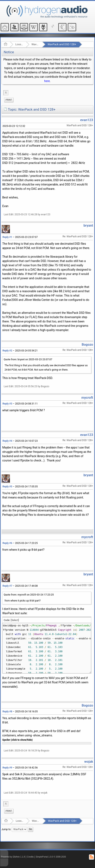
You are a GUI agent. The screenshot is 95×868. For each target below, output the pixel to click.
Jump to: (6, 829)
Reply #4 (7, 441)
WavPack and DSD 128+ (62, 44)
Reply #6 (7, 543)
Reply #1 (7, 237)
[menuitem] (9, 100)
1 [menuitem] (6, 93)
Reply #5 (7, 487)
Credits (30, 857)
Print (9, 100)
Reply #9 (7, 768)
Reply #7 (7, 586)
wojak (89, 762)
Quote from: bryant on (28, 359)
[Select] (15, 620)
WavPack (35, 44)
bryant (88, 225)
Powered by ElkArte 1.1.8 (13, 857)
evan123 (87, 120)
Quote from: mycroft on (29, 595)
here (47, 81)
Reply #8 (7, 712)
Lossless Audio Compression (19, 44)
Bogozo (87, 345)
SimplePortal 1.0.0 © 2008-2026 (51, 857)
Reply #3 (7, 404)
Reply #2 (7, 351)
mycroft (87, 398)
